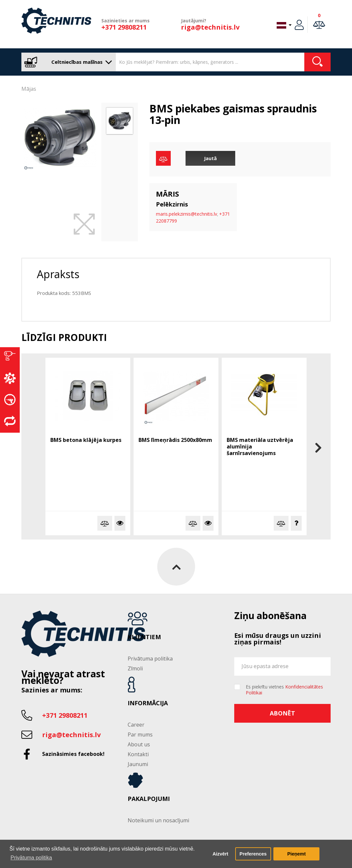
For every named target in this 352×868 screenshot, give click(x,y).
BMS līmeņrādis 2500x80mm (175, 440)
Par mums (140, 735)
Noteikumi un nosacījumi (158, 820)
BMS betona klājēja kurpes (86, 440)
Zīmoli (135, 668)
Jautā (210, 158)
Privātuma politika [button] (31, 858)
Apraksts (58, 274)
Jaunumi (138, 764)
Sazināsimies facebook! (73, 754)
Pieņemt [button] (296, 854)
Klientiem (144, 637)
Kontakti (138, 754)
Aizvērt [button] (220, 854)
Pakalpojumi (149, 799)
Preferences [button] (253, 854)
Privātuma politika (150, 659)
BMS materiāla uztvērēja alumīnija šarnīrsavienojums (260, 446)
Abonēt (282, 713)
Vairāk (120, 523)
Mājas (29, 89)
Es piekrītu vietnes (284, 690)
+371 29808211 (124, 27)
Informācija (148, 703)
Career (136, 725)
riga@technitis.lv (210, 27)
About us (139, 744)
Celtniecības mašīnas (67, 62)
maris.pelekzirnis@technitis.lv (187, 214)
